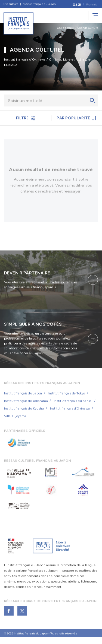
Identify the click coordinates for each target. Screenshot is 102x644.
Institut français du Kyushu (24, 412)
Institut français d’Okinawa (70, 412)
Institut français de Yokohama (26, 404)
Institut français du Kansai (73, 404)
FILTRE (26, 119)
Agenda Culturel (88, 28)
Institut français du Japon (23, 397)
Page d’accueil (65, 28)
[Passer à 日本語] (77, 4)
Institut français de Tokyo (66, 397)
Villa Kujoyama (15, 419)
